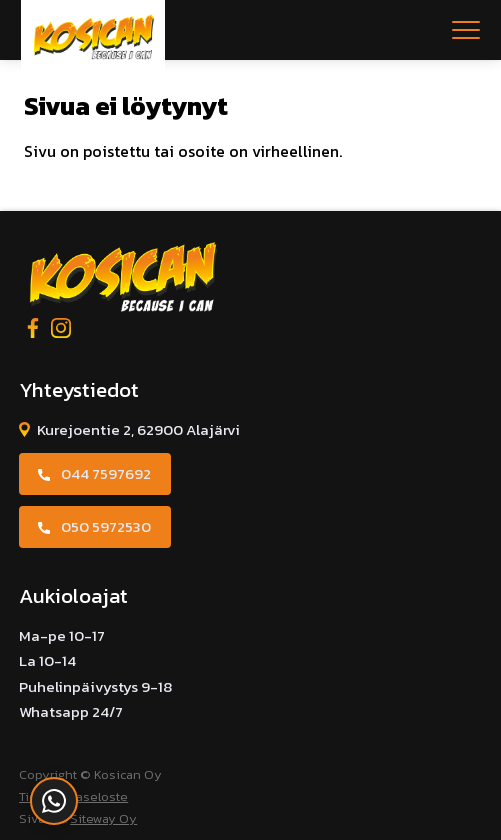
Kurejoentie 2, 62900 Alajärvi (138, 429)
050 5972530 (106, 526)
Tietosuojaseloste (73, 796)
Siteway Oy (103, 818)
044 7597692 (106, 473)
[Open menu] (466, 30)
